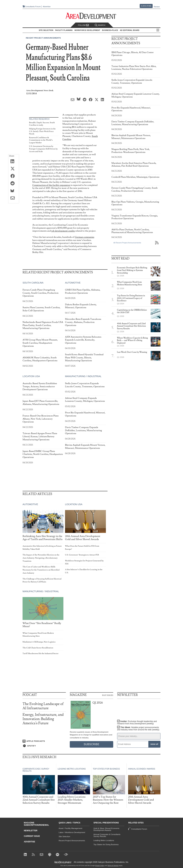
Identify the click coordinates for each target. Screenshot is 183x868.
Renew (157, 7)
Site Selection (64, 836)
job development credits (63, 231)
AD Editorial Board (130, 30)
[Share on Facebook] (14, 176)
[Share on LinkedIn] (14, 162)
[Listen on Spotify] (44, 746)
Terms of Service (113, 866)
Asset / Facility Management (70, 828)
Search (100, 25)
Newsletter (31, 831)
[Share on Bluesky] (14, 191)
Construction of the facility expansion (51, 185)
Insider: (136, 722)
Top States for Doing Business (106, 844)
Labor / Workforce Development (72, 832)
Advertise (45, 7)
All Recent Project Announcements (127, 243)
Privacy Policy (100, 866)
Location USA (31, 376)
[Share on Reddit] (14, 184)
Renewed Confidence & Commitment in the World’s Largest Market (41, 140)
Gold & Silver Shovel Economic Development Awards (106, 829)
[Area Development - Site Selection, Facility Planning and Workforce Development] (92, 16)
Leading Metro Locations (104, 840)
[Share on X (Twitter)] (14, 169)
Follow (83, 25)
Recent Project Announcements (43, 38)
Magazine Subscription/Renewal (36, 824)
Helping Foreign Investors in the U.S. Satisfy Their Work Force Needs (42, 131)
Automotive (73, 283)
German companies (85, 237)
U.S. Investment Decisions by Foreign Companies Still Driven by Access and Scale (43, 149)
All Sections (159, 30)
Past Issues (108, 695)
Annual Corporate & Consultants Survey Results (107, 835)
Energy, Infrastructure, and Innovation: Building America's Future (43, 719)
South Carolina (33, 283)
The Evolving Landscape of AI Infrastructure (43, 706)
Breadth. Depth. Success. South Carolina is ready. (42, 124)
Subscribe (146, 6)
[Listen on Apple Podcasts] (44, 741)
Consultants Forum (32, 7)
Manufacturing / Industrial (83, 376)
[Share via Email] (14, 198)
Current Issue (32, 836)
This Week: (138, 729)
